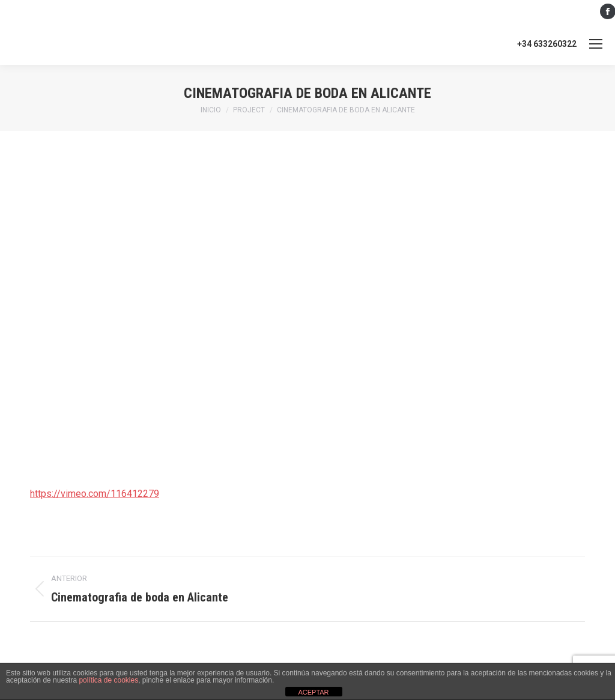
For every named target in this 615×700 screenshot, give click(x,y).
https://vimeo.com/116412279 (95, 494)
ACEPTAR (313, 692)
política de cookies (108, 680)
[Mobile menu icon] (596, 44)
